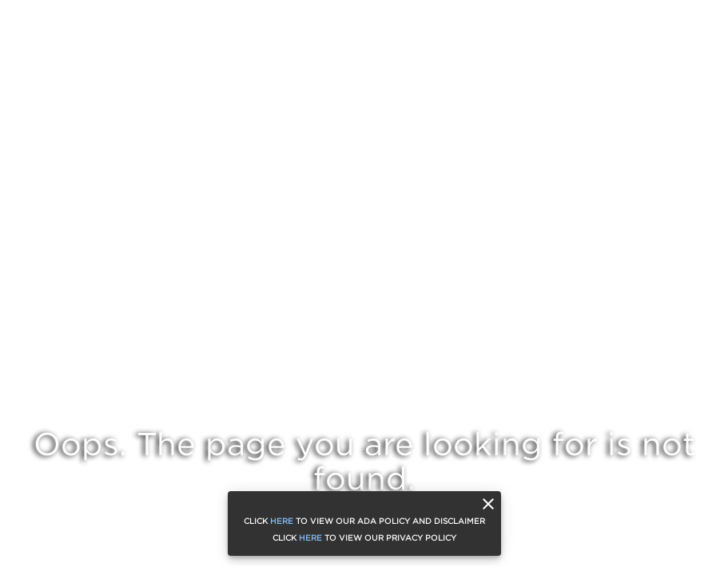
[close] (488, 504)
